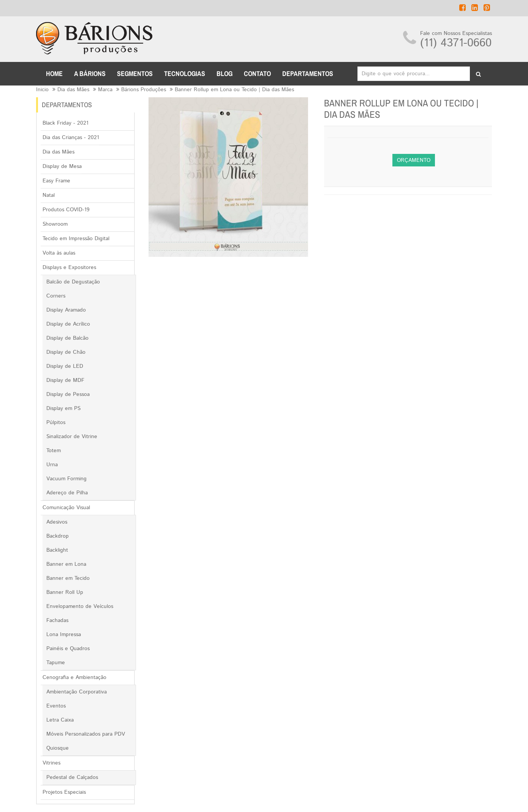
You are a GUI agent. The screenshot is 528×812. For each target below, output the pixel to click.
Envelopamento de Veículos (80, 606)
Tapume (56, 663)
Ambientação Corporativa (77, 692)
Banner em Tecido (68, 578)
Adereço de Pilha (67, 493)
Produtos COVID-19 (66, 210)
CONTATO (257, 74)
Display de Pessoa (68, 394)
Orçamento (414, 160)
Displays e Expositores (69, 268)
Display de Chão (66, 352)
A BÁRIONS (90, 74)
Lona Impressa (64, 635)
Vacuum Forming (66, 479)
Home (54, 74)
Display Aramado (66, 310)
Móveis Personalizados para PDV (86, 734)
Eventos (56, 706)
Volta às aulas (59, 253)
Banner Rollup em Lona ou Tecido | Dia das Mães (234, 90)
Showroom (55, 224)
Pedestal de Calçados (72, 777)
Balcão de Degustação (73, 282)
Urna (52, 465)
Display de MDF (65, 380)
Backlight (57, 550)
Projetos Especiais (64, 792)
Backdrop (58, 536)
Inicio (42, 90)
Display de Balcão (67, 338)
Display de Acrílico (68, 324)
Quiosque (58, 748)
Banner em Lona (66, 564)
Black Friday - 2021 (66, 123)
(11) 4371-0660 (456, 43)
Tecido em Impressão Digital (76, 239)
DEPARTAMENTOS (308, 74)
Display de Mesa (62, 166)
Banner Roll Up (65, 592)
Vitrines (51, 763)
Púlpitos (56, 423)
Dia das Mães (73, 90)
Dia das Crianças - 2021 (71, 138)
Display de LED (65, 366)
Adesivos (57, 522)
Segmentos (135, 74)
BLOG (224, 74)
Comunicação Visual (66, 508)
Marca (105, 90)
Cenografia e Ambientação (74, 677)
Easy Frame (56, 181)
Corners (56, 296)
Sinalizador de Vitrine (72, 437)
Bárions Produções (144, 90)
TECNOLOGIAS (185, 74)
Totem (54, 451)
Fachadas (57, 620)
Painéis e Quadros (68, 649)
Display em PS (63, 408)
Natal (49, 195)
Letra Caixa (60, 720)
